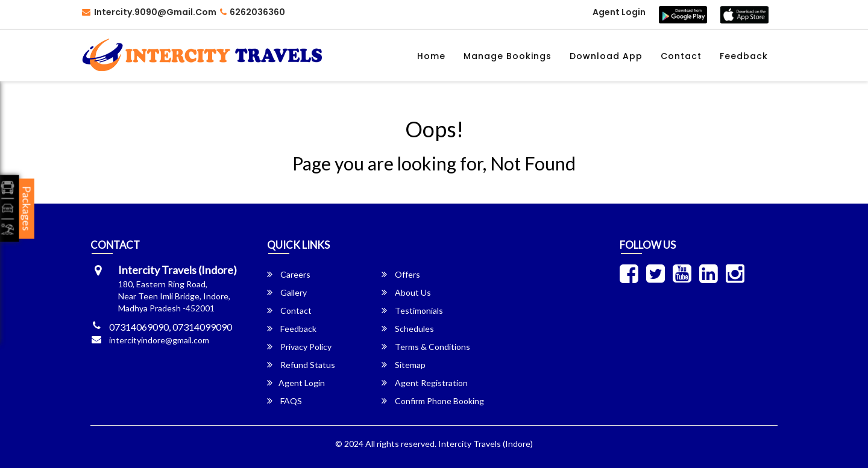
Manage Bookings (508, 56)
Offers (401, 274)
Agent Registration (425, 383)
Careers (289, 274)
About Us (406, 292)
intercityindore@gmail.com (159, 340)
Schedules (408, 329)
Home (431, 56)
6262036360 (253, 12)
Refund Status (301, 365)
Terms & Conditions (426, 347)
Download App (606, 56)
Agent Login (619, 12)
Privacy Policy (299, 347)
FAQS (285, 401)
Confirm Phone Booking (433, 401)
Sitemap (404, 365)
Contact (681, 56)
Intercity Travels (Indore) (486, 444)
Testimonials (412, 310)
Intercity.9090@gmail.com (149, 12)
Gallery (287, 292)
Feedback (744, 56)
